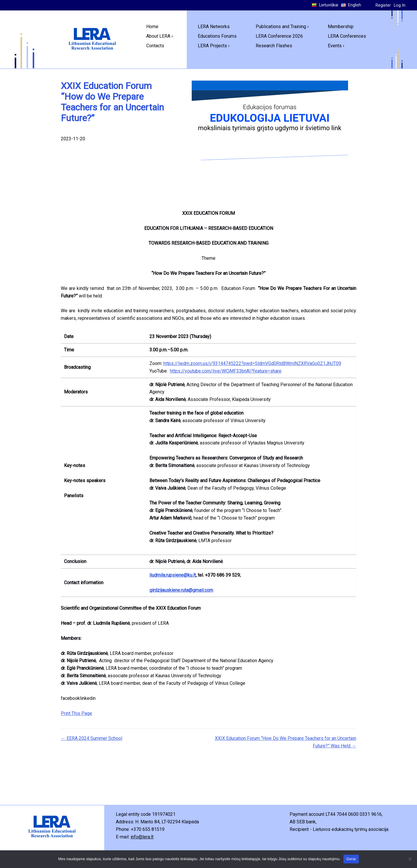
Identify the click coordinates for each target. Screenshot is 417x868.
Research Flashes (274, 46)
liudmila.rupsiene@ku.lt (173, 575)
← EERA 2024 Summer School (92, 738)
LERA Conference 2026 (279, 36)
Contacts (155, 46)
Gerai (351, 859)
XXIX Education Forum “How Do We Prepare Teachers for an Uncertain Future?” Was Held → (286, 742)
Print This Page (76, 713)
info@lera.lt (142, 837)
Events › (336, 46)
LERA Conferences (347, 36)
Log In (400, 5)
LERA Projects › (214, 46)
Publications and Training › (282, 27)
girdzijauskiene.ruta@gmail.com (181, 590)
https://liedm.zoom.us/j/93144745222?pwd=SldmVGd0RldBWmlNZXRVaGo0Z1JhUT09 (252, 363)
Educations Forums (217, 36)
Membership (341, 27)
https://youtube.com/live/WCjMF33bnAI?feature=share (226, 371)
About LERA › (160, 36)
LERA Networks (214, 27)
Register (383, 5)
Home (152, 27)
